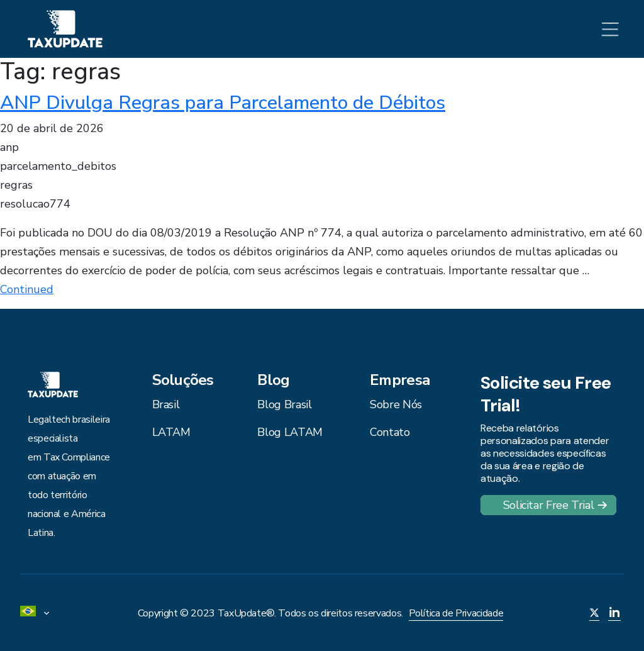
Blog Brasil (284, 404)
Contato (390, 432)
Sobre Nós (396, 404)
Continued (27, 289)
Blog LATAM (290, 432)
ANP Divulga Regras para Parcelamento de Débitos (223, 103)
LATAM (171, 432)
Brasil (166, 404)
